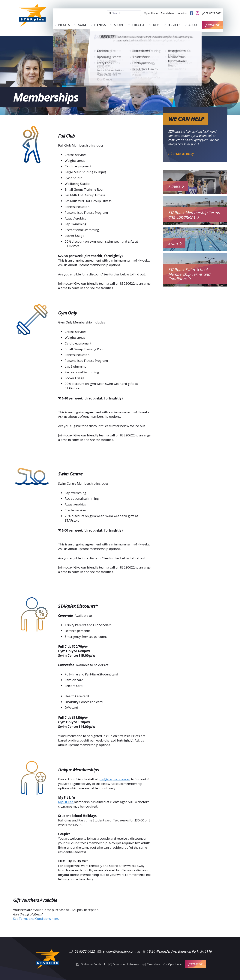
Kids (155, 19)
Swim (81, 19)
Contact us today (182, 149)
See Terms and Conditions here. (36, 913)
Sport (118, 19)
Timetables (155, 9)
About (193, 19)
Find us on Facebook (93, 956)
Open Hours (136, 9)
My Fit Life (66, 797)
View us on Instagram (124, 956)
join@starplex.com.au (114, 774)
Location (172, 9)
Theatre (137, 19)
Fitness (99, 19)
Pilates (63, 19)
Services (173, 19)
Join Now (213, 19)
